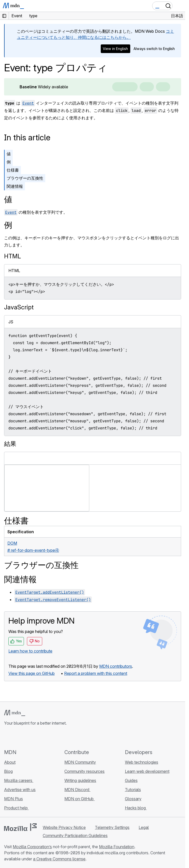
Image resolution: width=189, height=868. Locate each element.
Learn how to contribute (30, 651)
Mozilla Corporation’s (32, 847)
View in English (115, 49)
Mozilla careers (19, 780)
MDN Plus (13, 799)
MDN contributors (116, 666)
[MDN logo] (15, 713)
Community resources (84, 771)
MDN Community (80, 762)
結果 (10, 444)
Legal (144, 827)
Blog (8, 771)
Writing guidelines (80, 780)
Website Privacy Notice (64, 827)
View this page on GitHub (32, 673)
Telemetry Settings (112, 827)
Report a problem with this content (96, 673)
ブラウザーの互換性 (25, 178)
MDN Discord (77, 790)
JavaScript (19, 307)
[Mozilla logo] (20, 827)
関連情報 (15, 186)
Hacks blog (136, 808)
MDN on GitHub (79, 799)
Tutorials (133, 790)
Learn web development (147, 771)
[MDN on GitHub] (7, 737)
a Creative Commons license (59, 859)
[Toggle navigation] (179, 6)
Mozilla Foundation (117, 847)
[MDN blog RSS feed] (44, 737)
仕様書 (13, 170)
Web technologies (142, 762)
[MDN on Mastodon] (35, 737)
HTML (12, 256)
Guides (131, 780)
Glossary (133, 799)
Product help (16, 808)
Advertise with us (20, 790)
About (10, 762)
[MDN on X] (25, 737)
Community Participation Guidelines (75, 836)
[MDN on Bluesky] (16, 737)
